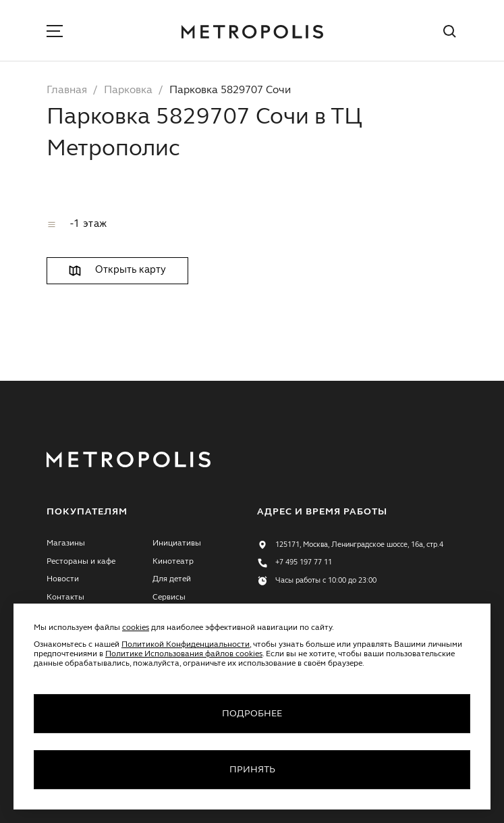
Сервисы (169, 598)
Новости (63, 579)
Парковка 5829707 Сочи (230, 90)
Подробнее (252, 714)
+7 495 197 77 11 (304, 563)
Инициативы (177, 543)
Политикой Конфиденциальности (186, 645)
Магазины (66, 543)
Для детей (172, 579)
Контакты (65, 598)
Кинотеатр (173, 562)
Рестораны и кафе (81, 562)
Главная (67, 90)
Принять (252, 770)
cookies (136, 628)
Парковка (128, 90)
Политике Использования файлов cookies (184, 654)
